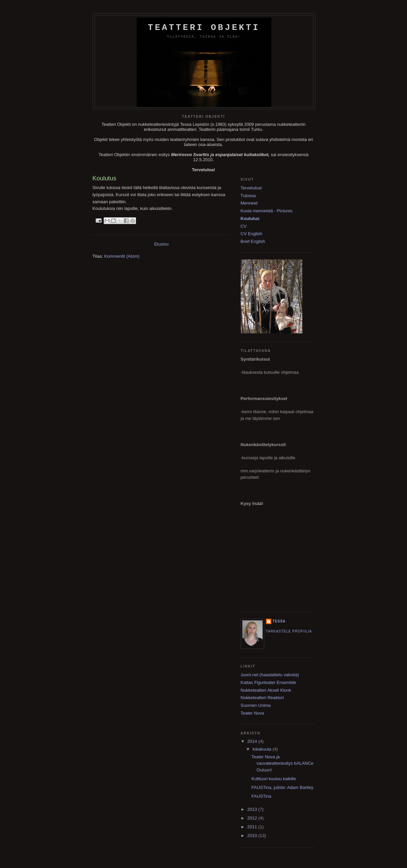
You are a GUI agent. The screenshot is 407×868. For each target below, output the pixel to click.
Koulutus (250, 219)
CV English (251, 234)
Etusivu (161, 244)
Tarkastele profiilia (289, 631)
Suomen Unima (256, 705)
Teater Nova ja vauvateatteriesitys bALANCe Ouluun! (282, 763)
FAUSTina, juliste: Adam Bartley (282, 787)
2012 (253, 818)
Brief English (253, 241)
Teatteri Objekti (204, 28)
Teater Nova (252, 713)
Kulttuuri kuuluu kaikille (274, 779)
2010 (253, 836)
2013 (253, 809)
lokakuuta (262, 749)
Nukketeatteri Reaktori (262, 698)
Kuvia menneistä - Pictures (267, 211)
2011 (253, 827)
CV (244, 226)
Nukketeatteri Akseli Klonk (266, 690)
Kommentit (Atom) (122, 256)
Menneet (249, 203)
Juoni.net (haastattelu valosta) (270, 675)
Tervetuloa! (251, 188)
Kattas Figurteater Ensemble (268, 682)
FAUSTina (261, 796)
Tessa (279, 621)
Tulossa (248, 196)
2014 (253, 741)
